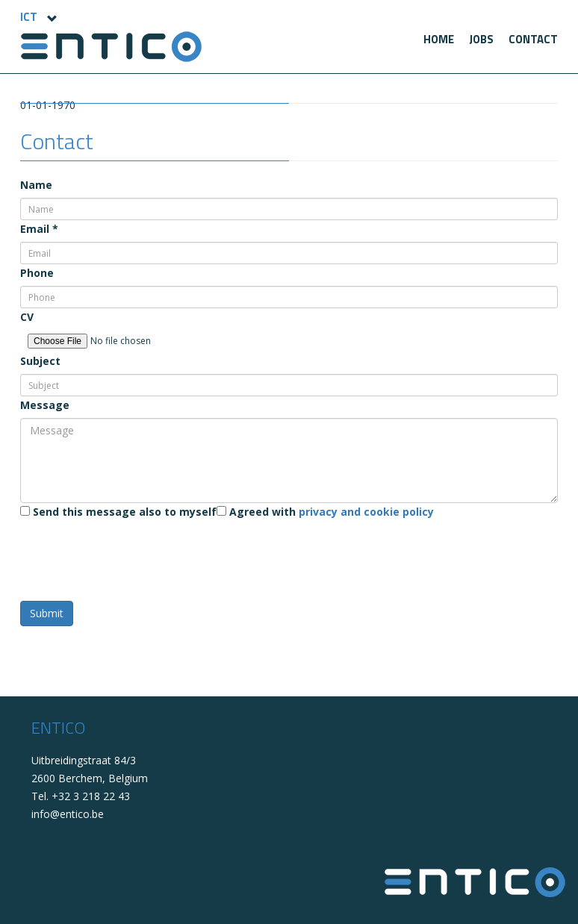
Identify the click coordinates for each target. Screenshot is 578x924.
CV (27, 317)
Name (36, 185)
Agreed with (325, 512)
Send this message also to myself (118, 512)
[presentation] (134, 554)
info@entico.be (68, 814)
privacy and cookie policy (366, 512)
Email (39, 229)
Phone (37, 273)
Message (45, 405)
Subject (40, 361)
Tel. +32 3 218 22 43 (81, 796)
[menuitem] (439, 40)
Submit (47, 613)
